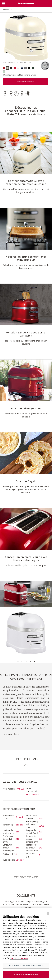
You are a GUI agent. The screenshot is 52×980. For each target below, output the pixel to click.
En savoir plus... (11, 734)
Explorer (5, 10)
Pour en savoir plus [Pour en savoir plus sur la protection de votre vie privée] (19, 958)
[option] (26, 594)
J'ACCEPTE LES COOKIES (26, 974)
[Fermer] (48, 914)
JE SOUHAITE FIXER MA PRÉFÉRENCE (26, 966)
